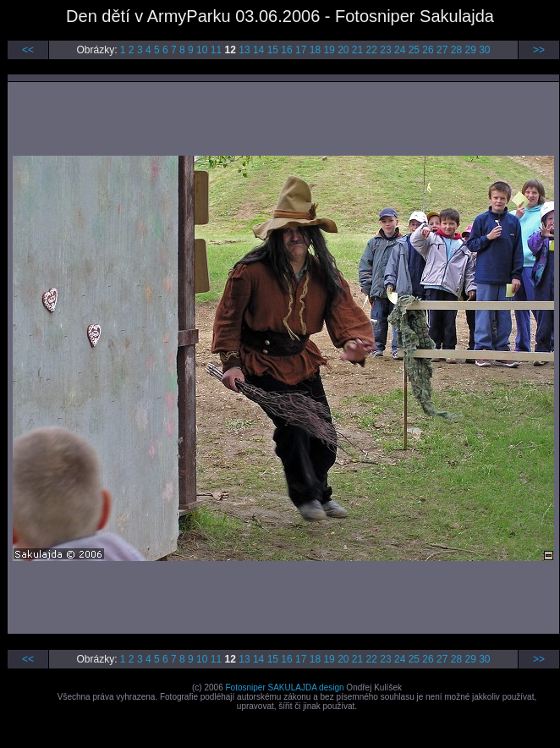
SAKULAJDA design (306, 687)
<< (28, 50)
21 (357, 50)
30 (484, 50)
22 (372, 50)
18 (315, 50)
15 (273, 50)
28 (456, 50)
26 (428, 50)
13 (244, 50)
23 (385, 50)
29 (470, 50)
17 (301, 50)
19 (329, 50)
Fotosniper (246, 687)
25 (414, 50)
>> (539, 50)
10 (202, 50)
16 (286, 50)
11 (216, 50)
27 (442, 50)
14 (258, 50)
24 (400, 50)
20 (343, 50)
